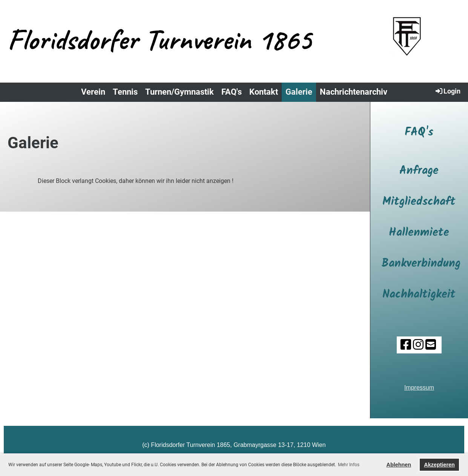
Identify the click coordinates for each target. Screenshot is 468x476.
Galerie (299, 92)
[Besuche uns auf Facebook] (406, 345)
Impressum (419, 388)
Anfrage (419, 171)
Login (447, 91)
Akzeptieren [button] (439, 465)
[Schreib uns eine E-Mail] (431, 345)
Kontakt (264, 92)
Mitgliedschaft (419, 202)
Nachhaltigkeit (419, 295)
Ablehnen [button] (399, 465)
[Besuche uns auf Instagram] (418, 345)
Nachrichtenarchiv (354, 92)
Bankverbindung (421, 264)
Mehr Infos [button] (349, 465)
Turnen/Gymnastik (180, 92)
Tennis (125, 92)
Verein (93, 92)
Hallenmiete (419, 233)
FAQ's (232, 92)
